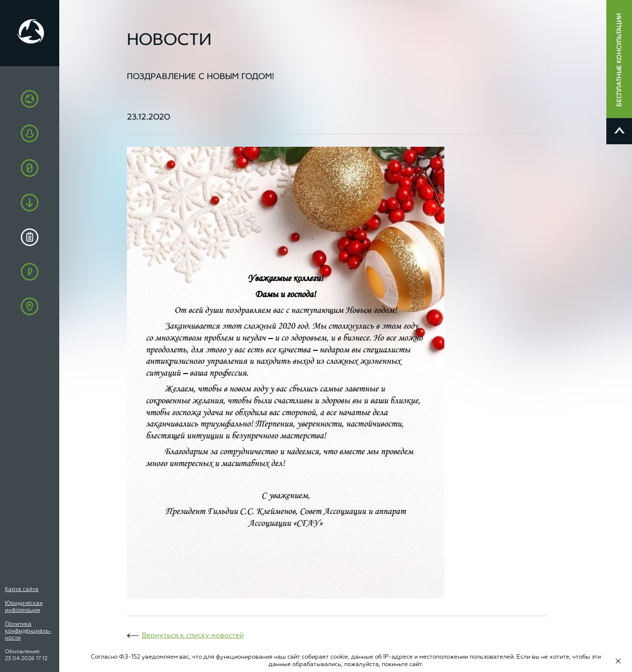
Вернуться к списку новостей (193, 635)
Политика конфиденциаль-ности (28, 631)
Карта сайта (22, 589)
